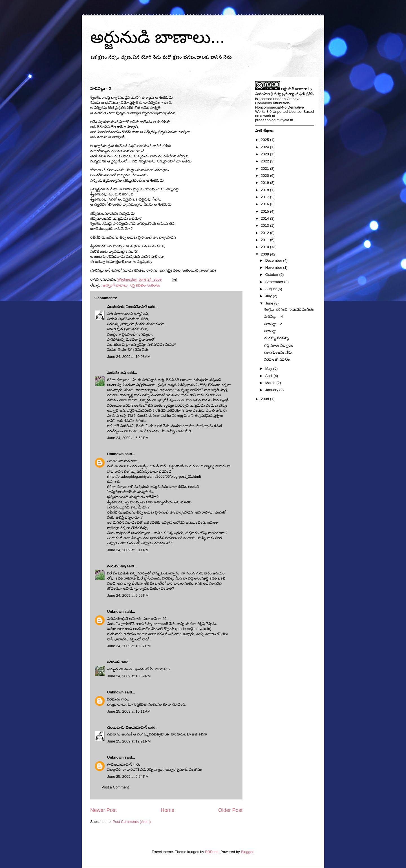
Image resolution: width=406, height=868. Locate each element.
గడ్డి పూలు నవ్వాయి (279, 345)
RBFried (212, 852)
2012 (265, 233)
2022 (265, 161)
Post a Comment (115, 787)
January (272, 390)
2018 (265, 190)
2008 (265, 399)
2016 (265, 204)
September (275, 282)
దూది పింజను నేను (278, 352)
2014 (265, 218)
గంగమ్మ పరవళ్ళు (276, 338)
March (271, 383)
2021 (265, 168)
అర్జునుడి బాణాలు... (157, 37)
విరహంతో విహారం (277, 359)
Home (168, 810)
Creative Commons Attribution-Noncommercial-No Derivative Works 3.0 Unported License (280, 105)
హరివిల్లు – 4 (273, 317)
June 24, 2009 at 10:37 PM (129, 646)
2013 (265, 225)
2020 (265, 176)
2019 (265, 183)
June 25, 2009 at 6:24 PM (128, 776)
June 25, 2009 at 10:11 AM (129, 711)
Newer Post (103, 810)
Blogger (247, 852)
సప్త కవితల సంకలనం (145, 285)
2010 (265, 247)
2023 (265, 154)
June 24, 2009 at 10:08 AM (129, 357)
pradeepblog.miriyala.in (274, 120)
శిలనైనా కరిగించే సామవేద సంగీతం (289, 309)
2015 (265, 211)
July (269, 296)
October (272, 275)
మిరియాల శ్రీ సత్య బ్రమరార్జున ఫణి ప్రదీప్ (284, 94)
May (269, 368)
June (270, 303)
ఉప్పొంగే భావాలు (115, 285)
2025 (265, 140)
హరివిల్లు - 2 (273, 324)
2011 (265, 240)
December (274, 260)
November (274, 267)
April (270, 376)
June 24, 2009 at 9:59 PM (128, 595)
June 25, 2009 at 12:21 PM (129, 741)
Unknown (115, 454)
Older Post (230, 810)
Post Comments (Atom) (132, 822)
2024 (265, 147)
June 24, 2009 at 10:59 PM (129, 676)
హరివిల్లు (270, 331)
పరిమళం (114, 662)
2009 (265, 254)
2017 (265, 197)
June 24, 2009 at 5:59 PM (128, 438)
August (272, 289)
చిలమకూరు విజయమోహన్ (127, 307)
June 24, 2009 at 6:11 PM (128, 550)
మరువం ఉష (116, 373)
